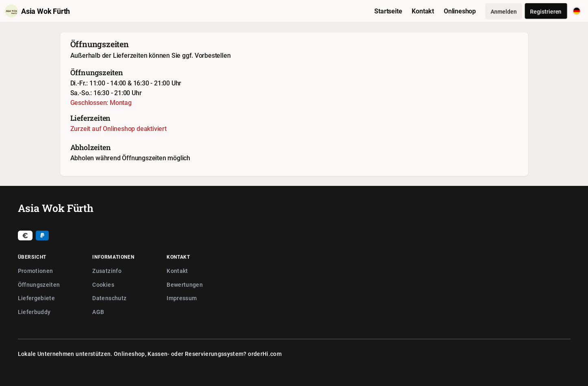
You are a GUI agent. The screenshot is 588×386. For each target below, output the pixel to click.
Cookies (103, 285)
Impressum (182, 298)
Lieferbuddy (34, 312)
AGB (98, 312)
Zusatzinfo (107, 271)
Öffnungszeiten (39, 285)
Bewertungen (185, 285)
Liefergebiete (37, 298)
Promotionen (36, 271)
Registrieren (546, 11)
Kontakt (177, 271)
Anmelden (504, 11)
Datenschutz (109, 298)
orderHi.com (265, 354)
